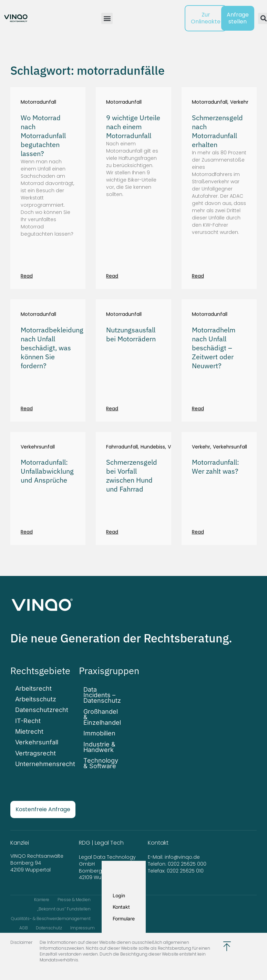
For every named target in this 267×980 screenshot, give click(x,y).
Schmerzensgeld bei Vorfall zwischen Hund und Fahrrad (132, 476)
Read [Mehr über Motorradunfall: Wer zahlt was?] (198, 532)
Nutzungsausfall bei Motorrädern (131, 334)
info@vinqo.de (183, 852)
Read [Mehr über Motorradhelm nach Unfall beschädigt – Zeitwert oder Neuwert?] (198, 409)
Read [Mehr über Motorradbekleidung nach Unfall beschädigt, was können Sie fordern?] (27, 409)
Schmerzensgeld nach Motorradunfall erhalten (217, 131)
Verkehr (239, 102)
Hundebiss (153, 447)
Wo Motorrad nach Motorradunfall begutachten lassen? (43, 136)
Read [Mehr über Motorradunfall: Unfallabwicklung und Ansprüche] (27, 532)
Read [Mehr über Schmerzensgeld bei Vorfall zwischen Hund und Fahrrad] (112, 532)
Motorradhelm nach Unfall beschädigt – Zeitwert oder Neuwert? (214, 348)
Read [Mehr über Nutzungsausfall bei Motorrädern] (112, 409)
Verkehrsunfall (38, 447)
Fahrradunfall (122, 447)
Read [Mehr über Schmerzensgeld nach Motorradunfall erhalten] (198, 276)
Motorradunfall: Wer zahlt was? (215, 467)
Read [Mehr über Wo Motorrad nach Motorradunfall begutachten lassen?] (27, 276)
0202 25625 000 (187, 858)
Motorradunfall (38, 102)
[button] (107, 18)
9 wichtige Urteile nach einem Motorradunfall (133, 127)
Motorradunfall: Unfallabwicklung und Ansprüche (47, 471)
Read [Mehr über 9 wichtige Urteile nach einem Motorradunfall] (112, 276)
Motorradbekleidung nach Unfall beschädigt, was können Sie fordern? (52, 348)
